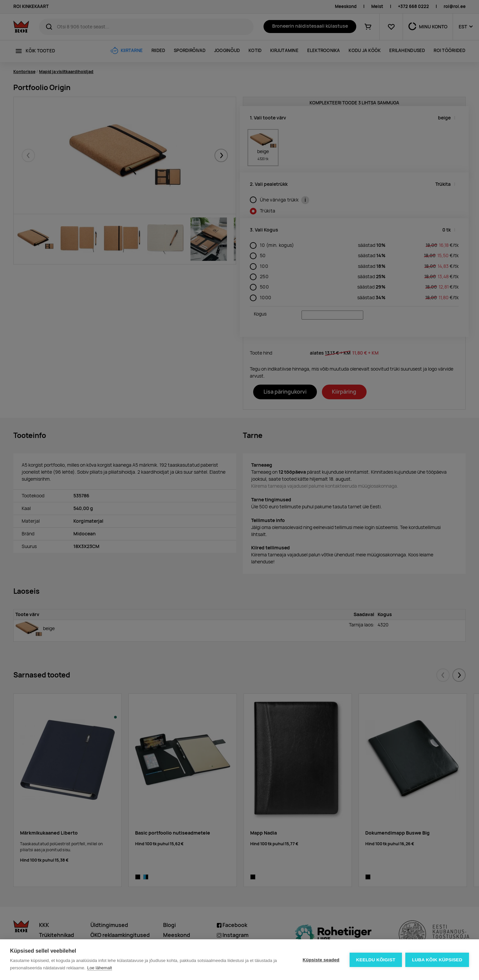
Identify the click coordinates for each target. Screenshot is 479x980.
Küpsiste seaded (321, 960)
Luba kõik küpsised (437, 960)
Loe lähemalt (99, 968)
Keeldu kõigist (376, 960)
